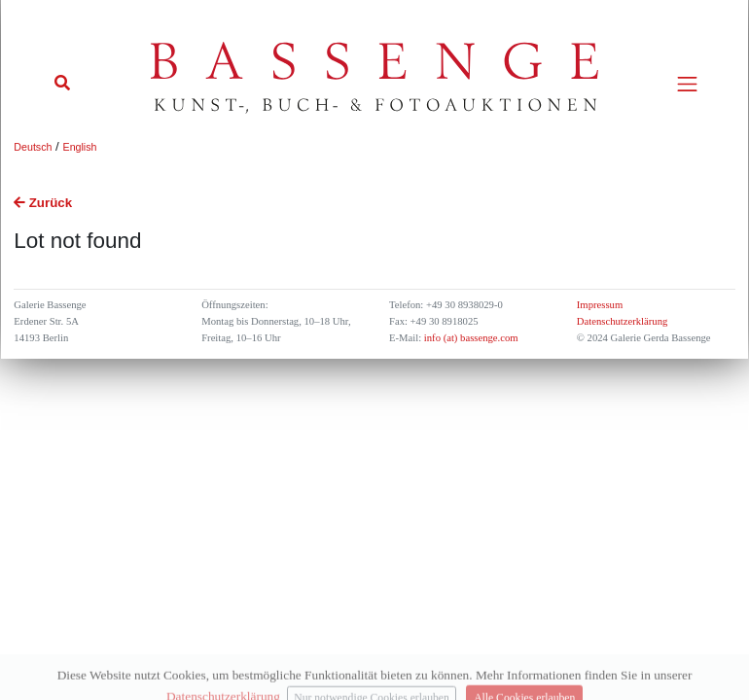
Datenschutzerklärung (623, 321)
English (80, 147)
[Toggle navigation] (687, 84)
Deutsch (33, 147)
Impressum (600, 305)
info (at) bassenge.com (469, 338)
